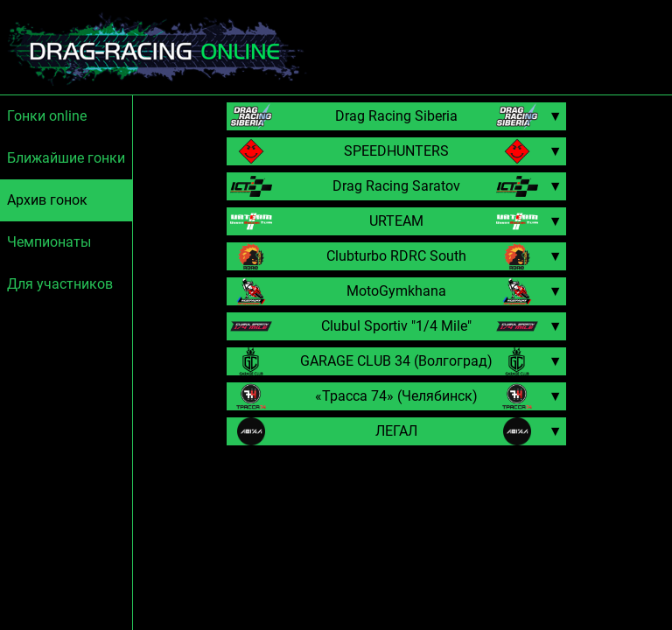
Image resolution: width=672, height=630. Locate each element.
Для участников (60, 284)
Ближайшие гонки (66, 158)
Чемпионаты (49, 242)
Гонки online (47, 116)
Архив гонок (47, 200)
